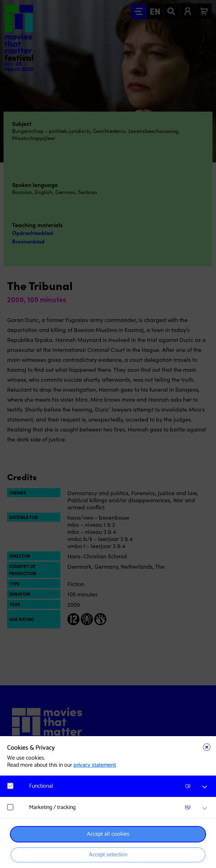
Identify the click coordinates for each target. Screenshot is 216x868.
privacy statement (95, 765)
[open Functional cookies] (205, 787)
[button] (112, 786)
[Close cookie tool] (207, 747)
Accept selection (108, 855)
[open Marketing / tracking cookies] (205, 808)
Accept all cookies (108, 834)
